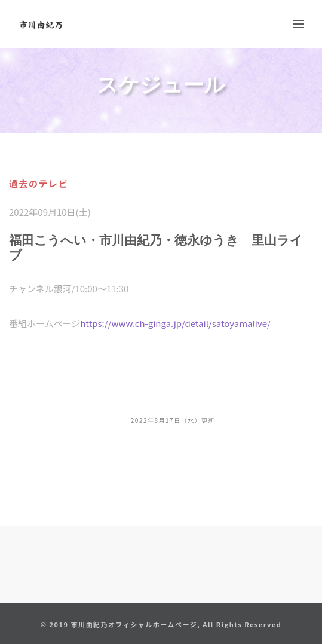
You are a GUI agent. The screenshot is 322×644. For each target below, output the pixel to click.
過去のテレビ (39, 183)
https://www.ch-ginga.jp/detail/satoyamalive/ (175, 323)
